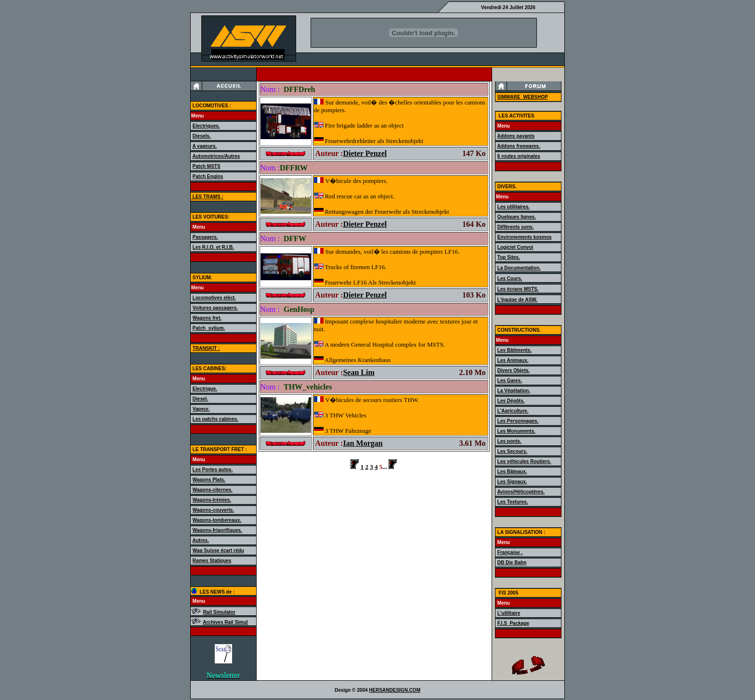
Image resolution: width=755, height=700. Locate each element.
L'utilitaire (509, 613)
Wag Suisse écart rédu (218, 551)
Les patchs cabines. (215, 419)
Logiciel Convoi (515, 247)
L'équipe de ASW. (517, 300)
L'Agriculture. (513, 411)
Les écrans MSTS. (518, 289)
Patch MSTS (207, 166)
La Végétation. (514, 391)
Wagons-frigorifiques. (217, 530)
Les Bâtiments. (514, 350)
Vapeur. (201, 409)
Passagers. (205, 237)
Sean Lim (358, 372)
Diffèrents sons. (516, 227)
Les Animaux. (513, 360)
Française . (510, 552)
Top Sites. (509, 257)
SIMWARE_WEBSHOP (523, 97)
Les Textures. (513, 502)
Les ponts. (509, 441)
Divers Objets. (514, 370)
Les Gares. (510, 381)
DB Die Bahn (512, 563)
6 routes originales (519, 156)
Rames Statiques (212, 561)
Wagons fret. (207, 318)
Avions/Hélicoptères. (521, 492)
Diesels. (202, 136)
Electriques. (206, 126)
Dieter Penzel (365, 153)
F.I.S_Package (513, 623)
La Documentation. (519, 268)
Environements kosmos (525, 237)
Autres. (200, 540)
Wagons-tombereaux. (217, 520)
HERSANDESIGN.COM (395, 690)
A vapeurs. (204, 146)
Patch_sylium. (209, 328)
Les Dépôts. (511, 401)
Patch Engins (208, 176)
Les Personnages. (518, 421)
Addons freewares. (518, 146)
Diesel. (200, 399)
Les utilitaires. (514, 207)
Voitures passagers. (215, 308)
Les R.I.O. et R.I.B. (213, 247)
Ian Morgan (363, 443)
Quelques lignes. (517, 217)
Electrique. (205, 389)
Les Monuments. (516, 431)
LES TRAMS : (207, 197)
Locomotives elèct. (214, 298)
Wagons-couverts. (213, 510)
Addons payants (516, 136)
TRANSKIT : (206, 348)
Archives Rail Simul (225, 622)
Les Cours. (510, 279)
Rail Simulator (219, 612)
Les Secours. (512, 451)
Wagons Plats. (209, 480)
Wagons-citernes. (213, 490)
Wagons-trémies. (212, 500)
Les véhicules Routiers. (524, 461)
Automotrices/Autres (216, 156)
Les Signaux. (512, 482)
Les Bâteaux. (512, 472)
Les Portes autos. (213, 470)
